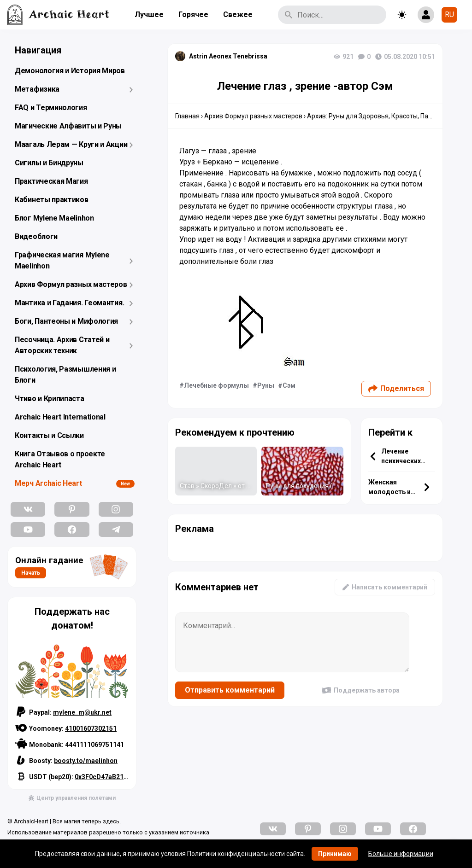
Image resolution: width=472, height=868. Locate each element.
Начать (31, 573)
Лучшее (149, 15)
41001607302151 (91, 728)
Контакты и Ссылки (49, 435)
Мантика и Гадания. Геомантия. (69, 303)
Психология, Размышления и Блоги (65, 375)
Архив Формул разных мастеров (71, 284)
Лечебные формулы (216, 385)
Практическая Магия (51, 181)
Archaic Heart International (60, 417)
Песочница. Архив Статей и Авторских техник (62, 345)
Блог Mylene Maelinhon (54, 218)
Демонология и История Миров (70, 71)
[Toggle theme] (402, 15)
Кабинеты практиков (52, 200)
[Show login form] (426, 15)
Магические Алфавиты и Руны (68, 126)
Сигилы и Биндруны (49, 163)
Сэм (289, 385)
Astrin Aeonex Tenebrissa (228, 56)
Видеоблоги (36, 236)
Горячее (193, 15)
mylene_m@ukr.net (82, 712)
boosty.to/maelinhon (86, 761)
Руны (266, 385)
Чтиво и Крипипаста (50, 399)
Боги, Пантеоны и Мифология (66, 321)
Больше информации (401, 854)
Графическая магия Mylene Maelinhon (62, 260)
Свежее (238, 15)
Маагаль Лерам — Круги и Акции (71, 144)
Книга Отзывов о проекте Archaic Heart (60, 459)
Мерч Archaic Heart (48, 483)
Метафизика (37, 89)
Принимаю (335, 854)
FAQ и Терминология (51, 108)
